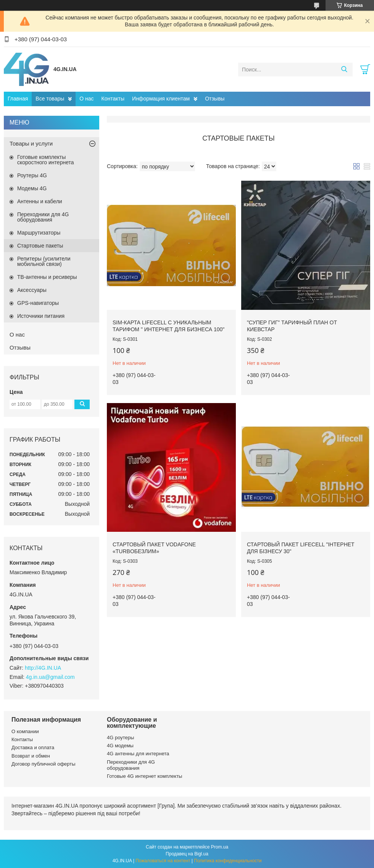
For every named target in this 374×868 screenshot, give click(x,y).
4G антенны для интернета (138, 754)
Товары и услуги (31, 143)
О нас (86, 99)
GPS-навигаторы (38, 303)
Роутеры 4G (32, 175)
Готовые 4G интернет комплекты (144, 776)
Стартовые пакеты (40, 246)
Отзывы (215, 99)
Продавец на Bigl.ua (187, 854)
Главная (18, 99)
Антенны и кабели (40, 201)
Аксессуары (32, 290)
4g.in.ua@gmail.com (50, 677)
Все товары (50, 99)
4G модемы (120, 746)
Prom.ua (220, 847)
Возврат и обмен (31, 756)
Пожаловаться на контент (163, 861)
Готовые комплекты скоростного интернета (46, 160)
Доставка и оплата (33, 747)
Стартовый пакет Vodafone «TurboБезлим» (154, 548)
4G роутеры (120, 738)
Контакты (113, 99)
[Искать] (344, 70)
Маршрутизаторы (39, 233)
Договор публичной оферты (44, 764)
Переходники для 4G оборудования (43, 217)
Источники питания (41, 316)
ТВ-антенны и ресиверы (47, 277)
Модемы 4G (32, 188)
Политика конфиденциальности (228, 861)
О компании (25, 731)
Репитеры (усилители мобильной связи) (44, 261)
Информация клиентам (161, 99)
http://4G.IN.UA (43, 668)
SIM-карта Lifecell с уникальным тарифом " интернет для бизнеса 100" (168, 326)
